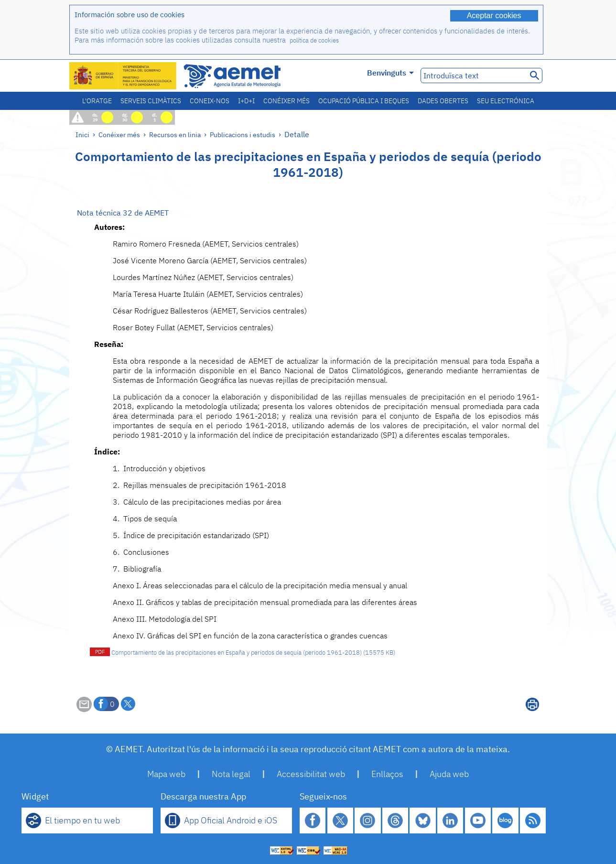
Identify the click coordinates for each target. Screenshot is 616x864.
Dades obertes (443, 101)
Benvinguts (390, 73)
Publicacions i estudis (243, 135)
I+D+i (246, 101)
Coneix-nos (210, 101)
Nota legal (231, 774)
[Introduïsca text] (473, 76)
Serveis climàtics (151, 101)
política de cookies (314, 40)
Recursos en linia (175, 135)
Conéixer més (286, 101)
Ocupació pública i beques (364, 101)
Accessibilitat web (311, 774)
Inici (82, 135)
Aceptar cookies (494, 16)
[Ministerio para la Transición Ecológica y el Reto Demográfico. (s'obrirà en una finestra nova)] (123, 76)
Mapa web (166, 774)
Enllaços (387, 774)
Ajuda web (449, 774)
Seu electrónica (506, 101)
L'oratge (97, 101)
